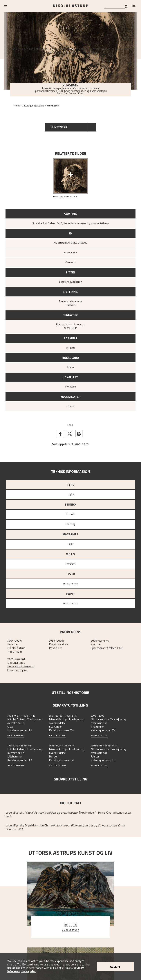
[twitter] (70, 434)
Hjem (17, 106)
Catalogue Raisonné (33, 106)
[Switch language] (134, 6)
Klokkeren (53, 106)
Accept (115, 967)
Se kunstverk (70, 930)
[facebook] (60, 434)
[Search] (126, 7)
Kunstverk (59, 127)
